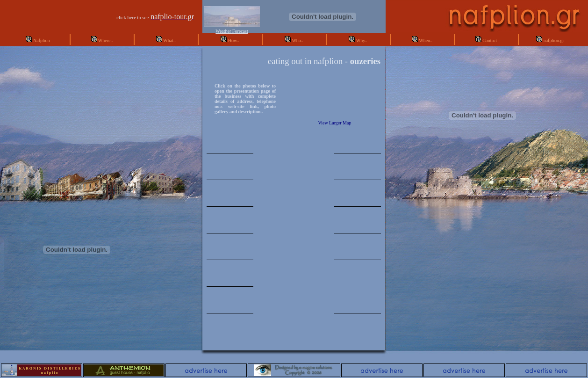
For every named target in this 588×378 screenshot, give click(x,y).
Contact (486, 40)
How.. (230, 40)
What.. (166, 40)
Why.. (358, 40)
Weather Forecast (232, 31)
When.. (422, 40)
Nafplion (38, 40)
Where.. (102, 40)
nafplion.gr (550, 40)
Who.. (294, 40)
